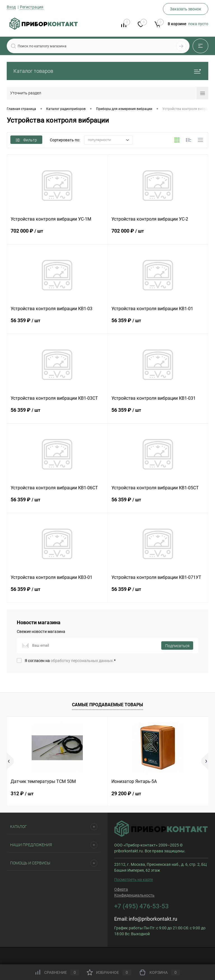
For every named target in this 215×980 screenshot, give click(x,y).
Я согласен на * (70, 661)
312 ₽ (22, 793)
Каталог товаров (107, 71)
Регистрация (32, 7)
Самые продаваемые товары (107, 705)
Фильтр (26, 140)
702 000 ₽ (57, 235)
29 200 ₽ (126, 793)
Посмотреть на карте (134, 880)
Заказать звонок (186, 9)
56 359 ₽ (57, 325)
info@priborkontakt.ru (153, 919)
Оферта (121, 889)
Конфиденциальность (134, 895)
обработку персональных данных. (82, 661)
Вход (11, 7)
